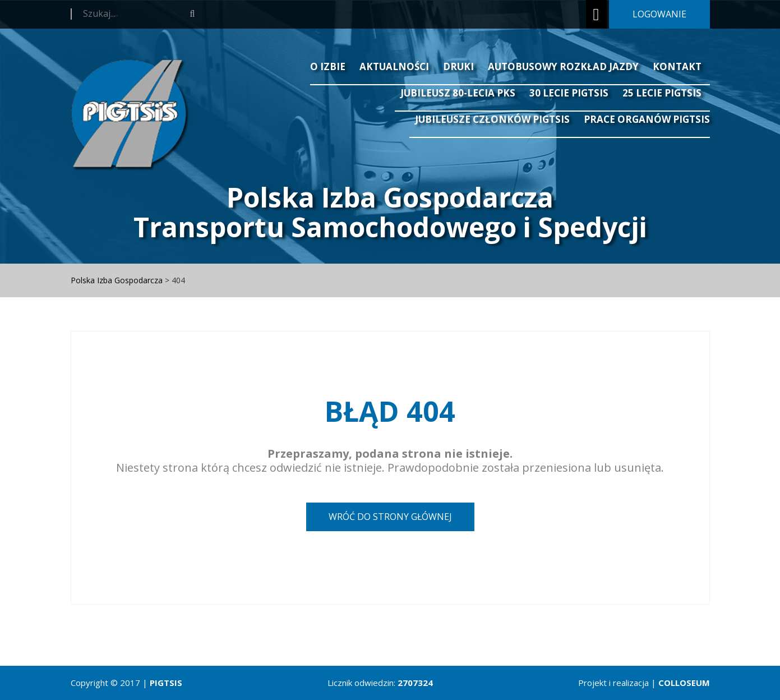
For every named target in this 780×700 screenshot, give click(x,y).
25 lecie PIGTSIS (662, 93)
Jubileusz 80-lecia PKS (458, 93)
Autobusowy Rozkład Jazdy (563, 66)
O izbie (328, 66)
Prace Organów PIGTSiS (647, 119)
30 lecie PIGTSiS (569, 93)
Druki (458, 66)
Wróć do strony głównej (390, 517)
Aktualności (394, 66)
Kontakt (677, 66)
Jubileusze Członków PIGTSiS (492, 119)
